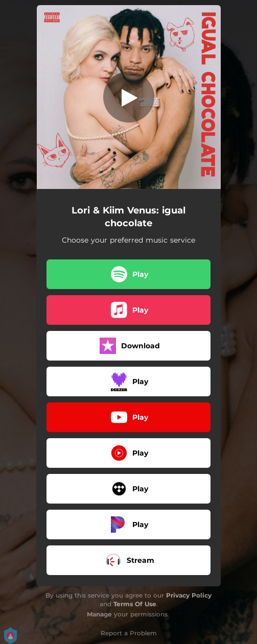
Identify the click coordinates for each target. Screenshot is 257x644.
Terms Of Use (135, 604)
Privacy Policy (189, 595)
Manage (99, 614)
